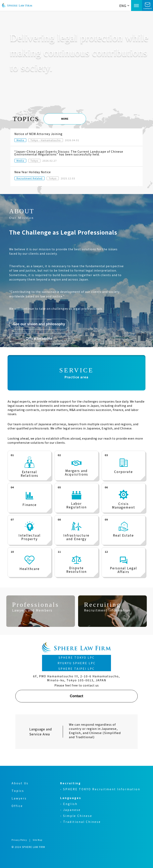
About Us (20, 783)
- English (69, 804)
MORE (65, 119)
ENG (124, 6)
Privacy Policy (19, 840)
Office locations (39, 339)
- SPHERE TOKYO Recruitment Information (100, 789)
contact (148, 8)
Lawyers (19, 798)
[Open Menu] (137, 5)
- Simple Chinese (76, 816)
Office (17, 806)
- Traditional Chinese (80, 822)
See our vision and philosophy (39, 324)
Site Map (38, 840)
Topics (18, 791)
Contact (76, 696)
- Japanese (70, 810)
